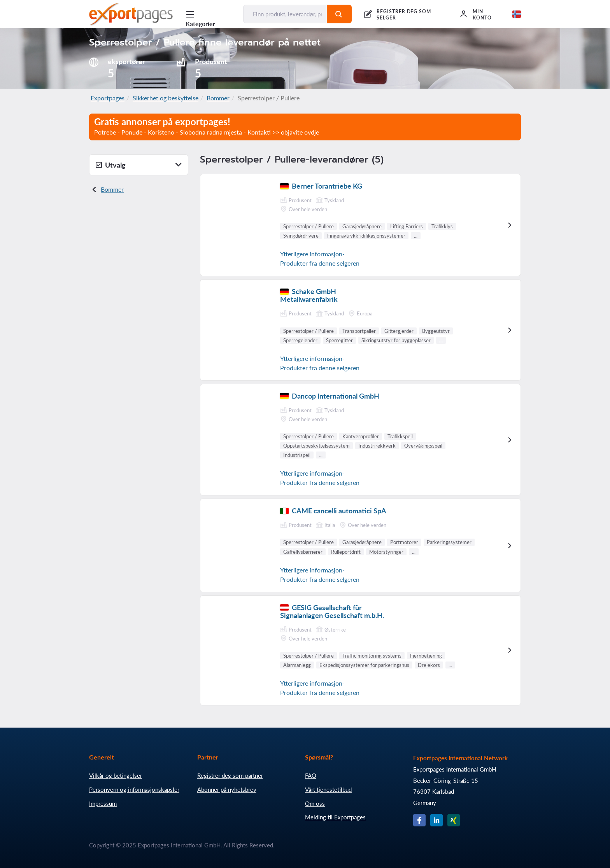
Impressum (103, 803)
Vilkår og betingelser (116, 775)
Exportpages (108, 98)
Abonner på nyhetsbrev (227, 789)
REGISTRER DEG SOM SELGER (404, 15)
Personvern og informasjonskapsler (134, 789)
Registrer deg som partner (230, 775)
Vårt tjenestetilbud (328, 789)
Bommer (218, 98)
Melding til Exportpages (335, 817)
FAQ (311, 775)
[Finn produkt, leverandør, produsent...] (285, 14)
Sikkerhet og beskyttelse (166, 98)
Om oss (315, 803)
